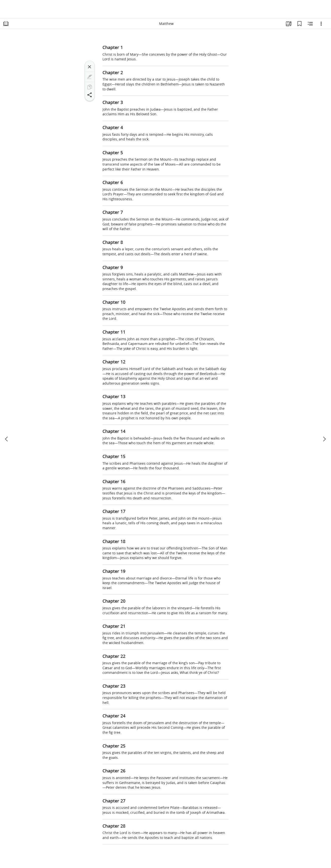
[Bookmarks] (299, 24)
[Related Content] (310, 24)
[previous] (7, 439)
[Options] (321, 24)
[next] (324, 439)
